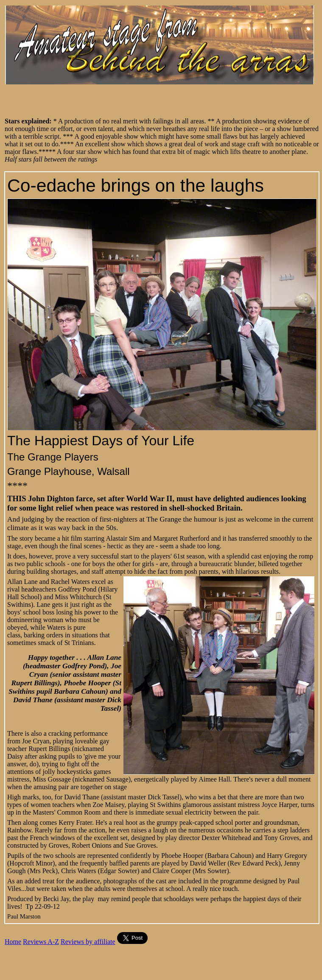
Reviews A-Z (41, 942)
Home (13, 942)
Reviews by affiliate (88, 942)
